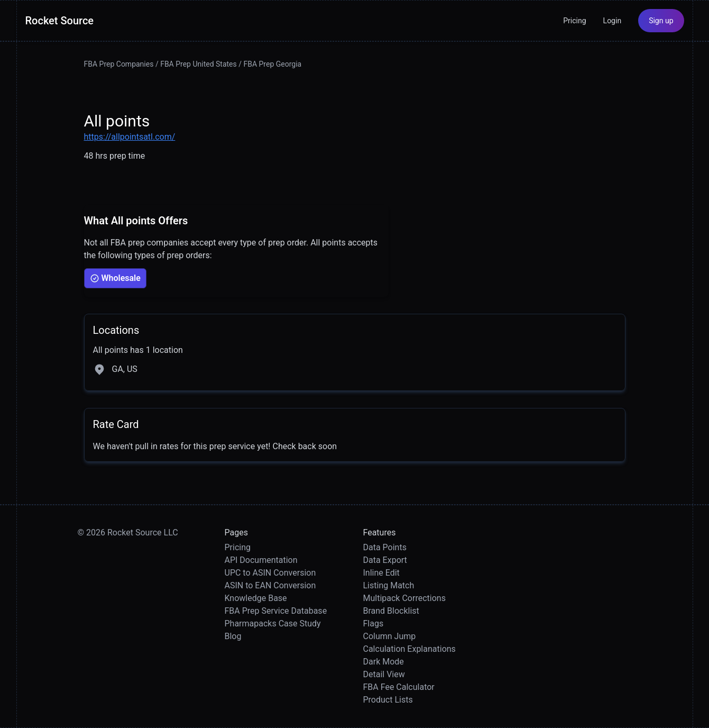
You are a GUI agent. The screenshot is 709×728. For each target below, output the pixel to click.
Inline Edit (381, 573)
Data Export (385, 560)
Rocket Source (60, 21)
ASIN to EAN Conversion (270, 585)
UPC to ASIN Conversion (270, 573)
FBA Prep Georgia (272, 64)
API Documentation (261, 560)
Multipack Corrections (404, 598)
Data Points (385, 547)
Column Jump (390, 636)
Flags (374, 624)
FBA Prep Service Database (276, 611)
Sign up (661, 21)
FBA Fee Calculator (399, 687)
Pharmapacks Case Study (273, 624)
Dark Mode (384, 662)
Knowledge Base (256, 598)
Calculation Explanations (409, 649)
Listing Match (389, 585)
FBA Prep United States (199, 64)
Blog (233, 636)
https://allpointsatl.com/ (130, 137)
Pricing (574, 21)
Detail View (384, 674)
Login (613, 21)
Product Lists (388, 700)
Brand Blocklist (391, 611)
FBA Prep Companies (119, 64)
